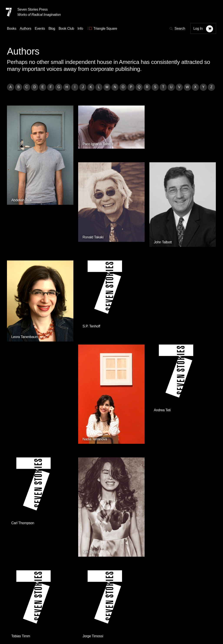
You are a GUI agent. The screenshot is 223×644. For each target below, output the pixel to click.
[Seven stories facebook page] (19, 627)
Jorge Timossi (182, 340)
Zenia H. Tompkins (132, 433)
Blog (62, 615)
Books (12, 615)
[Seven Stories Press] (9, 12)
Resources (81, 615)
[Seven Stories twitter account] (29, 627)
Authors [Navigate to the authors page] (26, 28)
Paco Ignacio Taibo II (80, 133)
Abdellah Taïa (21, 174)
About (100, 615)
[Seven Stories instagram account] (40, 627)
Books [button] (12, 28)
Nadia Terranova (131, 265)
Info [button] (80, 28)
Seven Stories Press (32, 9)
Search (180, 28)
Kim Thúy (72, 357)
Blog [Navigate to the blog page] (52, 28)
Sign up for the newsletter (67, 627)
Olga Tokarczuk (23, 448)
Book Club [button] (66, 28)
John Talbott (181, 163)
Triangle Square (90, 566)
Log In (198, 28)
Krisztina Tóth (182, 448)
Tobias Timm (128, 340)
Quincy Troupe (22, 510)
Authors (29, 615)
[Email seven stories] (9, 627)
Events (47, 615)
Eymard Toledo (76, 448)
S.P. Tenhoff (74, 249)
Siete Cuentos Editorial (167, 566)
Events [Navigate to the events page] (40, 28)
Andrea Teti (180, 249)
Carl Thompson (23, 340)
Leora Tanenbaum (25, 252)
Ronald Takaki (129, 159)
